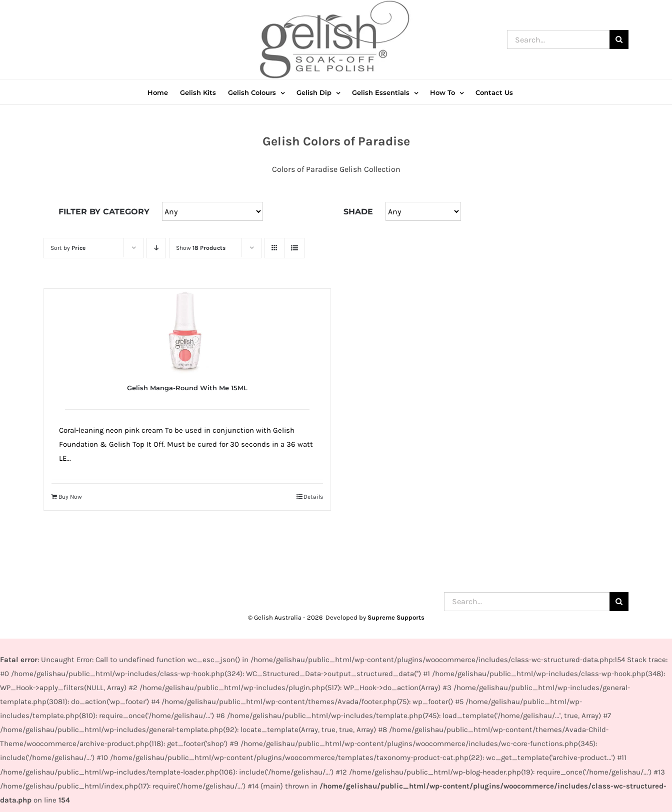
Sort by (68, 248)
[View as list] (294, 248)
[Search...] (558, 39)
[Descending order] (156, 248)
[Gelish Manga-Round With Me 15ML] (187, 331)
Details (313, 497)
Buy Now (70, 497)
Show (201, 248)
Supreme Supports (396, 617)
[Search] (619, 39)
